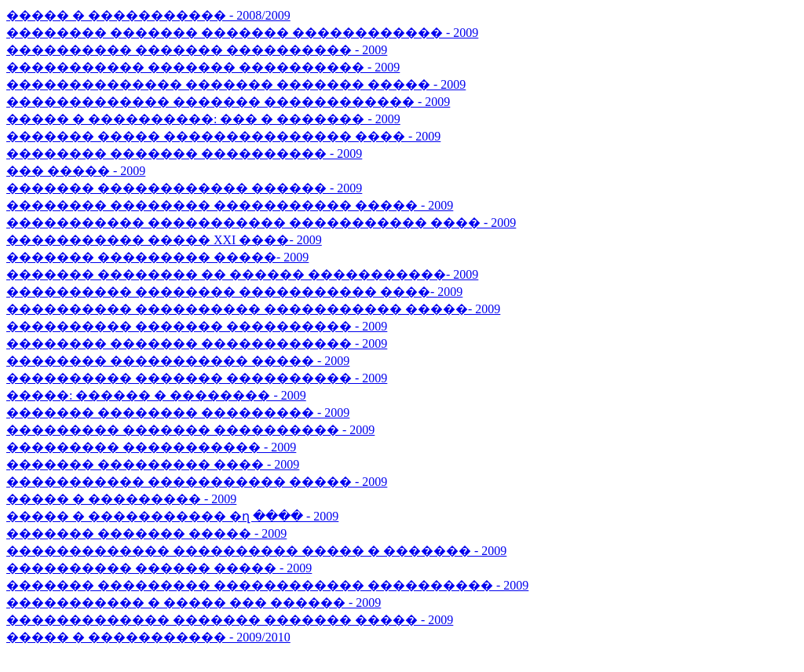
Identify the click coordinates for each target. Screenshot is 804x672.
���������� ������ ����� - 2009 (159, 568)
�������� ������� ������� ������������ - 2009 (242, 33)
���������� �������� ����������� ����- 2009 (234, 292)
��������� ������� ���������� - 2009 (190, 430)
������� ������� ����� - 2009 (146, 533)
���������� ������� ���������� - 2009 (197, 50)
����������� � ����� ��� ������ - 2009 (194, 603)
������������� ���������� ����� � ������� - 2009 (256, 551)
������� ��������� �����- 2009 (157, 257)
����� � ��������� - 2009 (121, 499)
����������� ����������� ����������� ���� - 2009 (261, 223)
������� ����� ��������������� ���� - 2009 (223, 136)
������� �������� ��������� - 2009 (178, 413)
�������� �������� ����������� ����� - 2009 (230, 205)
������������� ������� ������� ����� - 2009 (230, 620)
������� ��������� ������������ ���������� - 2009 (267, 585)
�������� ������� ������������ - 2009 (197, 343)
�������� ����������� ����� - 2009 (178, 361)
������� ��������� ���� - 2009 (153, 464)
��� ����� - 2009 (76, 171)
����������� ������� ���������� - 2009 (203, 67)
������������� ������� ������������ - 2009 (228, 102)
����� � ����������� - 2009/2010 (148, 637)
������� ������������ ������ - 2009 (184, 188)
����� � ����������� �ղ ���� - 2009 (172, 516)
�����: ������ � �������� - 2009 (156, 395)
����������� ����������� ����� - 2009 (197, 482)
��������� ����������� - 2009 (151, 447)
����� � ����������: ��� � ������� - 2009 (203, 119)
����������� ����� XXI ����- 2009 (164, 240)
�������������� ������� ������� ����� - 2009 (236, 84)
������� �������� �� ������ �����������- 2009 (242, 274)
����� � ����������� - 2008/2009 (148, 15)
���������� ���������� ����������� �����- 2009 (253, 309)
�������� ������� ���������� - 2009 (184, 153)
